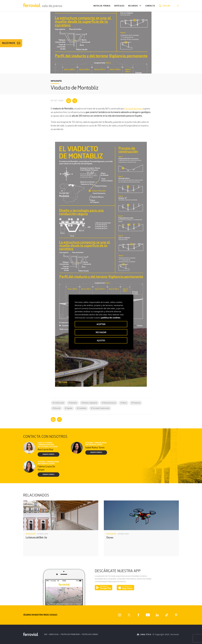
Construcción (58, 403)
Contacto (150, 6)
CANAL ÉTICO (144, 635)
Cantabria (81, 408)
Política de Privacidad (70, 634)
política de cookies (111, 318)
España (69, 408)
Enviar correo (49, 454)
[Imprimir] (69, 101)
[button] (165, 6)
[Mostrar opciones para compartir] (75, 101)
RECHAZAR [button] (101, 332)
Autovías (73, 403)
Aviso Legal (54, 634)
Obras (124, 403)
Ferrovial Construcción (100, 408)
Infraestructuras (109, 403)
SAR (46, 634)
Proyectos (136, 403)
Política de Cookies (90, 634)
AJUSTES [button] (101, 340)
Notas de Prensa (102, 6)
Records (56, 408)
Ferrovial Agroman (133, 109)
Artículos (119, 6)
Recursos (133, 6)
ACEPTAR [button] (101, 324)
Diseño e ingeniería (89, 403)
